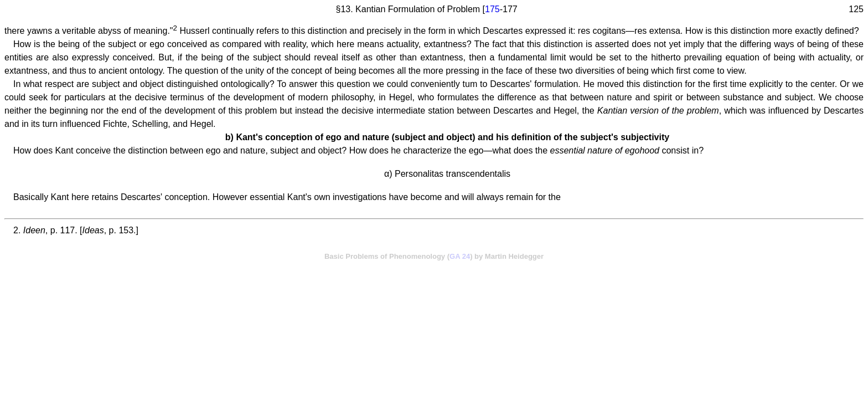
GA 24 (460, 256)
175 (492, 9)
